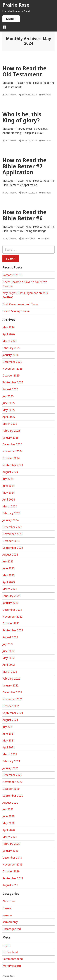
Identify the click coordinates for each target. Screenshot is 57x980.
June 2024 (9, 486)
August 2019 (10, 885)
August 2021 (10, 720)
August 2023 (10, 554)
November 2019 (12, 864)
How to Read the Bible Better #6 (24, 215)
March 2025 (10, 424)
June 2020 (9, 816)
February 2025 (11, 431)
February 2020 (11, 844)
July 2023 (8, 561)
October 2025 (11, 375)
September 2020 (13, 796)
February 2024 (11, 513)
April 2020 (9, 830)
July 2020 (8, 809)
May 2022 (9, 658)
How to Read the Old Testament (24, 71)
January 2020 (10, 851)
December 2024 (12, 444)
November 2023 (12, 534)
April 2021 (9, 747)
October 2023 (11, 541)
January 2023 (10, 603)
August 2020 (10, 803)
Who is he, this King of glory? (22, 117)
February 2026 (11, 348)
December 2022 (12, 610)
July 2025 (8, 396)
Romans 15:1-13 (12, 275)
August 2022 (10, 637)
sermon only (10, 922)
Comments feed (13, 959)
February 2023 (11, 596)
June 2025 (9, 403)
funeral (7, 908)
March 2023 (10, 589)
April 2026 (9, 334)
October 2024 (11, 458)
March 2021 (10, 754)
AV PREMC (11, 95)
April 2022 (9, 665)
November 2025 (12, 369)
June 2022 (9, 651)
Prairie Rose (16, 5)
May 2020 (9, 823)
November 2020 (12, 782)
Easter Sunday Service (16, 311)
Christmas (9, 901)
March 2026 (10, 341)
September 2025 (13, 382)
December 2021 (12, 692)
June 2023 (9, 568)
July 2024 (8, 479)
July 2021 (8, 727)
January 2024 (10, 520)
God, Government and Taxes (20, 304)
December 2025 (12, 362)
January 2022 (10, 685)
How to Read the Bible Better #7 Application (24, 166)
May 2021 (9, 740)
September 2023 (13, 548)
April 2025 (9, 417)
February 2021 (11, 761)
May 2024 (9, 493)
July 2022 (8, 644)
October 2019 (11, 871)
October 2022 (11, 623)
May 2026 (9, 327)
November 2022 (12, 617)
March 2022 (10, 672)
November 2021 (12, 699)
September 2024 (13, 465)
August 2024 (10, 472)
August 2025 (10, 389)
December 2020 (12, 775)
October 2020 (11, 789)
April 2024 (9, 499)
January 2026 (10, 355)
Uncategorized (12, 929)
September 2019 (13, 878)
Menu (13, 19)
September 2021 (13, 713)
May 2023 (9, 575)
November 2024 (12, 451)
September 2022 (13, 630)
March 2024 (10, 506)
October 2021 (11, 706)
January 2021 (10, 768)
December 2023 (12, 527)
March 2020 (10, 837)
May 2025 (9, 410)
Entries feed (10, 952)
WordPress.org (12, 966)
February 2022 (11, 678)
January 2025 (10, 438)
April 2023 (9, 582)
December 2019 (12, 858)
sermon (46, 95)
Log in (6, 945)
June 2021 (9, 734)
